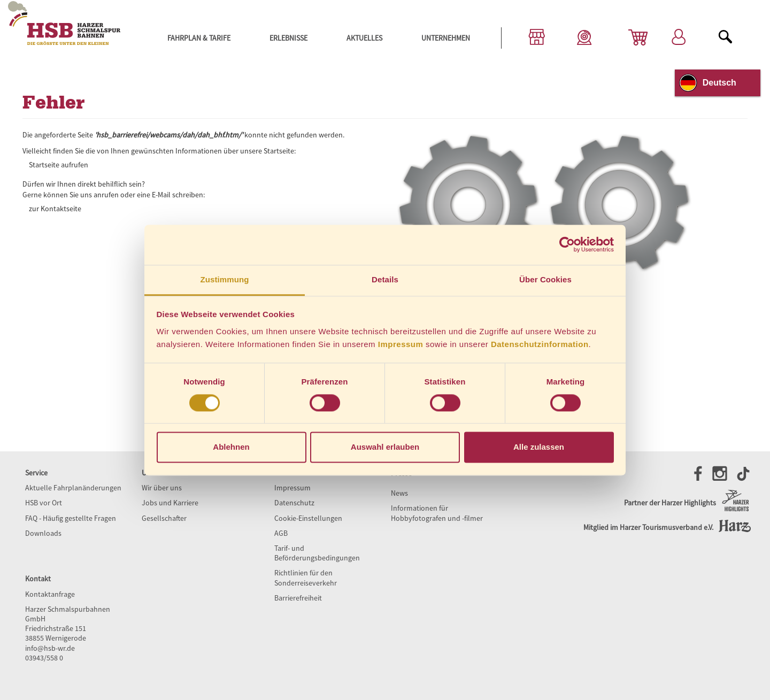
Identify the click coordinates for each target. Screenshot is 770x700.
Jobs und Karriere (170, 503)
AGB (281, 533)
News (399, 493)
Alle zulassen (539, 447)
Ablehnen (231, 447)
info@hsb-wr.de (50, 648)
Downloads (43, 533)
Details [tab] (385, 279)
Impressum (401, 344)
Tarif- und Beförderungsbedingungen (317, 553)
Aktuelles (364, 38)
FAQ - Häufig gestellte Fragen (71, 518)
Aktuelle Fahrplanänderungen (73, 488)
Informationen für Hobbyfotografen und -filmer (437, 513)
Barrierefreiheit (298, 598)
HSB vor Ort (44, 503)
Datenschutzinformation (540, 344)
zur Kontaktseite (55, 209)
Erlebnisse (288, 38)
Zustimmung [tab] (225, 279)
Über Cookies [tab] (545, 279)
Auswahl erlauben (385, 447)
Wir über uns (162, 488)
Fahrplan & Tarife (199, 38)
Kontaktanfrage (50, 594)
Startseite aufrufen (59, 165)
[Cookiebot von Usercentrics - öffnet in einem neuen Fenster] (567, 244)
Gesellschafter (164, 518)
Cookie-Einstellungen (308, 518)
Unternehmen (446, 38)
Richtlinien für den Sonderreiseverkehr (306, 578)
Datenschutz (294, 503)
